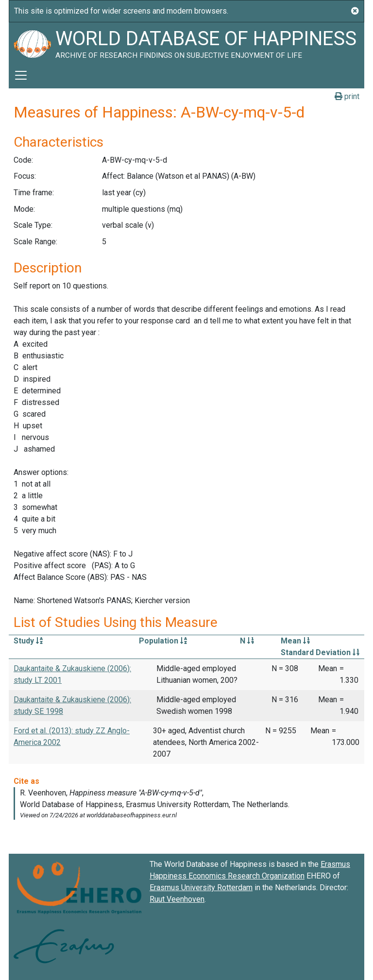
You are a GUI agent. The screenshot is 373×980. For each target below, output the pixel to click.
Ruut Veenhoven (177, 899)
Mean (295, 641)
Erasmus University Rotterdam (201, 887)
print (347, 96)
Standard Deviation (320, 652)
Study (28, 641)
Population (163, 641)
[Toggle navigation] (21, 75)
